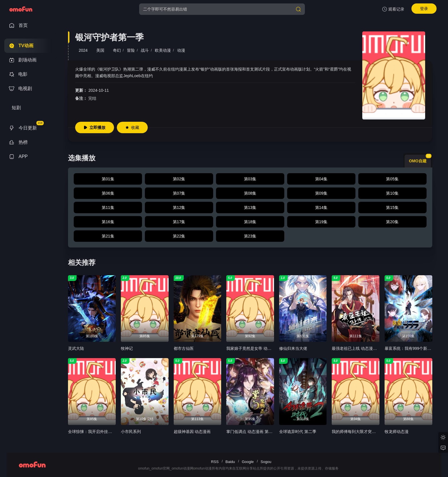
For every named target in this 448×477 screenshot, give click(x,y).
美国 (100, 50)
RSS (215, 462)
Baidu (230, 462)
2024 (83, 50)
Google (248, 462)
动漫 (181, 50)
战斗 (145, 50)
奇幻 (117, 50)
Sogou (266, 462)
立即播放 (95, 127)
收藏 (132, 127)
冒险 (131, 50)
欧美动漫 (163, 50)
